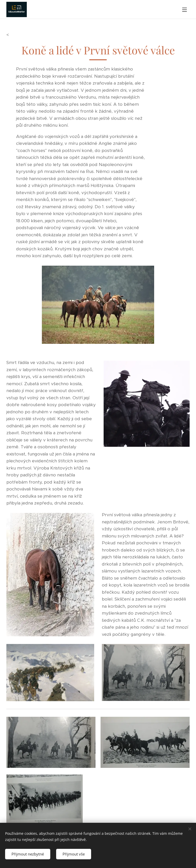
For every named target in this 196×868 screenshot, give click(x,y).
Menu (185, 10)
